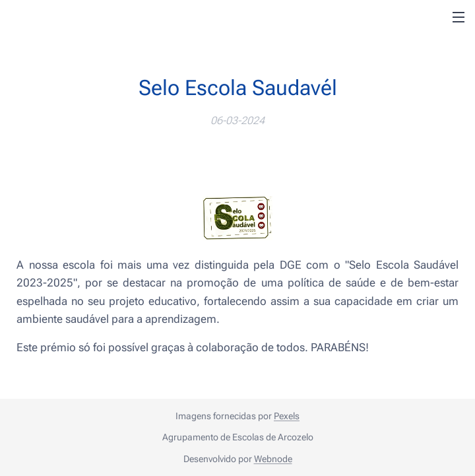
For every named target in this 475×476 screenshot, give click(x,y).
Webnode (273, 459)
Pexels (287, 416)
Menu (459, 17)
